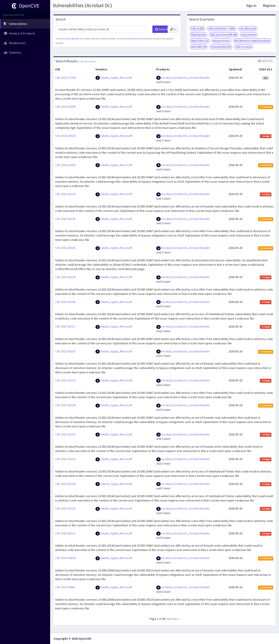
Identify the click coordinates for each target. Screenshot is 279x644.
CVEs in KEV (197, 28)
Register (269, 5)
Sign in (251, 5)
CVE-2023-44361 (65, 587)
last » (176, 619)
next (170, 619)
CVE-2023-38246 (65, 302)
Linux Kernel (249, 35)
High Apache (198, 35)
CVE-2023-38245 (65, 248)
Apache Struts (221, 41)
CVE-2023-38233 (65, 434)
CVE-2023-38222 (65, 380)
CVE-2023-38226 (65, 484)
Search (162, 29)
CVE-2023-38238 (65, 219)
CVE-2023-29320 (65, 136)
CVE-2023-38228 (65, 277)
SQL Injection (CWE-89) (224, 35)
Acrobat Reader (200, 78)
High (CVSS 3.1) (200, 41)
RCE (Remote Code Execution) (252, 41)
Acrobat (167, 78)
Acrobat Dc (180, 78)
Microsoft (126, 78)
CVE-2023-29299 (65, 107)
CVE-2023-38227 (65, 326)
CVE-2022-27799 (65, 78)
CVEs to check (243, 47)
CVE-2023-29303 (65, 165)
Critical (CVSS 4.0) (221, 47)
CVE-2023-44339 (65, 558)
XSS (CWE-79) (199, 47)
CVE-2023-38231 (65, 533)
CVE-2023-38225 (65, 508)
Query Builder (72, 38)
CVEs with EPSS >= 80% (222, 28)
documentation (144, 38)
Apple (115, 78)
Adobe (105, 78)
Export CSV (265, 61)
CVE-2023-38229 (65, 194)
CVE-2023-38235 (65, 351)
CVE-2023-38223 (65, 459)
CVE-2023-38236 (65, 405)
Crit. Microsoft (248, 28)
